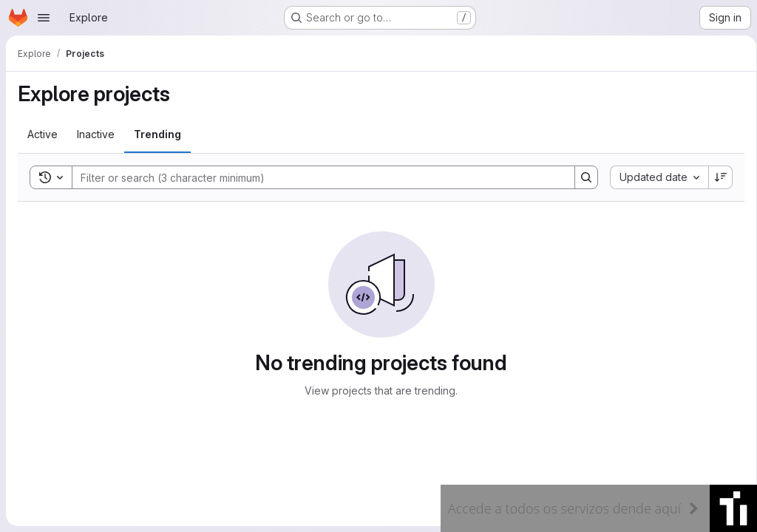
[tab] (43, 134)
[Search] (313, 177)
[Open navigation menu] (44, 18)
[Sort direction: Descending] (716, 177)
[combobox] (654, 177)
